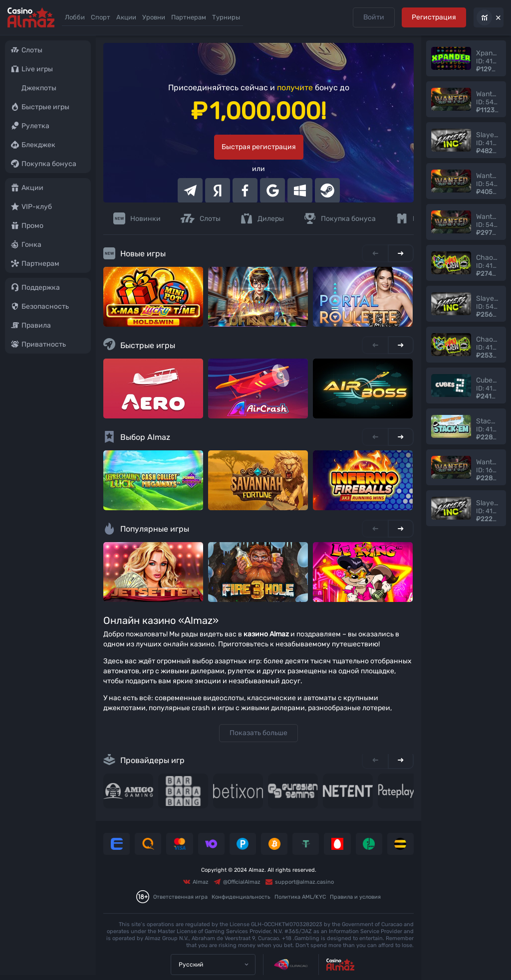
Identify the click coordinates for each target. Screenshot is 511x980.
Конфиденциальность (241, 897)
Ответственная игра (180, 897)
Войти (373, 17)
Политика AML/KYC (300, 897)
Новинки (137, 218)
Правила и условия (355, 897)
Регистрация (434, 17)
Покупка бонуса (340, 218)
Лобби (75, 17)
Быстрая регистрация (259, 147)
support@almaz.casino (300, 882)
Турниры (226, 17)
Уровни (154, 17)
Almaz (196, 882)
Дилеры (262, 218)
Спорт (101, 17)
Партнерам (189, 17)
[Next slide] (401, 253)
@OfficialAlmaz (237, 882)
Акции (126, 17)
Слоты (201, 218)
